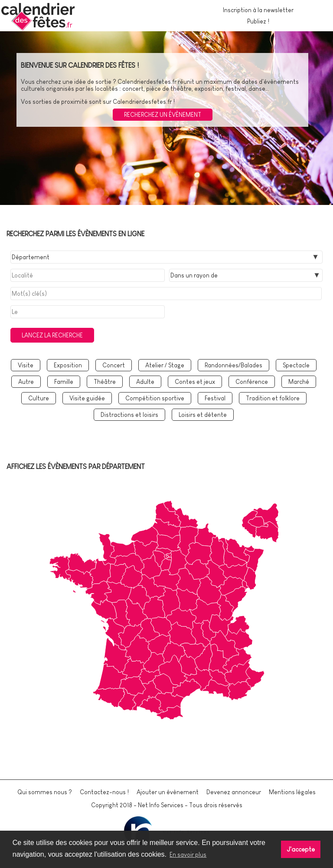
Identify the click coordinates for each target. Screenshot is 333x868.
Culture (39, 398)
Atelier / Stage (165, 365)
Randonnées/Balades (233, 365)
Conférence (252, 382)
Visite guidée (87, 398)
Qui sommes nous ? (45, 792)
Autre (26, 382)
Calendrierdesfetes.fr (147, 82)
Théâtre (105, 382)
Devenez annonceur (234, 792)
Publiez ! (258, 21)
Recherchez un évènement (163, 115)
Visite (26, 365)
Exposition (68, 365)
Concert (114, 365)
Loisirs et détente (203, 415)
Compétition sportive (155, 398)
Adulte (145, 382)
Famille (64, 382)
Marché (299, 382)
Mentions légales (292, 792)
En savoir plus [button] (188, 855)
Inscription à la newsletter (258, 10)
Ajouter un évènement (168, 792)
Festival (215, 398)
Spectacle (296, 365)
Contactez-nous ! (104, 792)
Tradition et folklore (273, 398)
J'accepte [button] (301, 849)
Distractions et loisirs (129, 415)
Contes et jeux (195, 382)
